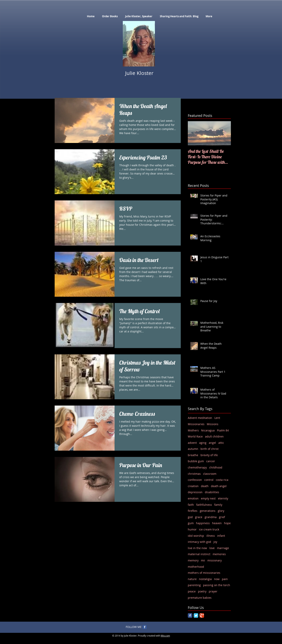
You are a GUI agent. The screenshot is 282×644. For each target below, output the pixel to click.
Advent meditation (200, 418)
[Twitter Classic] (196, 615)
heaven (217, 523)
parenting (194, 585)
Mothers (193, 430)
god (190, 517)
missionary (215, 560)
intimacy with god (199, 542)
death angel (219, 486)
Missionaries (196, 424)
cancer (211, 461)
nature (192, 579)
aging (203, 443)
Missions (213, 424)
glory (221, 511)
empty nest (208, 498)
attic (221, 443)
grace (199, 517)
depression (195, 492)
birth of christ (210, 449)
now (217, 579)
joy (215, 542)
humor (192, 529)
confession (195, 480)
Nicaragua (208, 430)
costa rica (222, 480)
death (205, 486)
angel (212, 443)
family (218, 505)
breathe (193, 455)
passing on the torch (217, 585)
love (212, 548)
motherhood (196, 567)
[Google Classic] (202, 615)
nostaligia (205, 579)
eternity (223, 498)
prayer (213, 591)
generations (208, 511)
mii (203, 560)
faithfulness (204, 505)
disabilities (212, 492)
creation (193, 486)
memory (193, 560)
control (209, 480)
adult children (214, 436)
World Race (195, 436)
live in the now (197, 548)
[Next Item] (225, 133)
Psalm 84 (223, 430)
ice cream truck (209, 529)
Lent (217, 418)
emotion (193, 498)
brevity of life (209, 455)
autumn (193, 449)
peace (192, 591)
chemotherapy (197, 467)
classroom (210, 474)
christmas (194, 474)
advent (192, 443)
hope (227, 523)
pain (225, 579)
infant (221, 536)
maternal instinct (199, 554)
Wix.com (165, 636)
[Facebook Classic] (190, 615)
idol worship (196, 536)
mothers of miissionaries (204, 573)
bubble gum (196, 461)
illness (211, 536)
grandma (211, 517)
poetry (202, 591)
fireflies (193, 511)
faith (191, 505)
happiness (203, 523)
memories (219, 554)
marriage (223, 548)
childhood (216, 467)
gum (191, 523)
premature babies (200, 598)
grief (222, 517)
